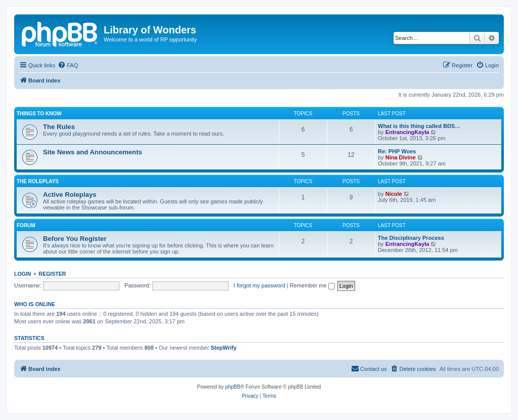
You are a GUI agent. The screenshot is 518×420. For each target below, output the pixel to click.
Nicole (394, 194)
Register (53, 274)
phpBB (233, 387)
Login (23, 274)
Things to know (39, 114)
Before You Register (75, 239)
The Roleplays (38, 181)
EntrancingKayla (407, 132)
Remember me (312, 285)
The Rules (59, 127)
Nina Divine (401, 157)
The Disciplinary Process (411, 238)
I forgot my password (260, 285)
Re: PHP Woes (397, 151)
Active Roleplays (70, 195)
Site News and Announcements (93, 152)
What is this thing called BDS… (419, 126)
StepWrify (223, 348)
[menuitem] (68, 65)
